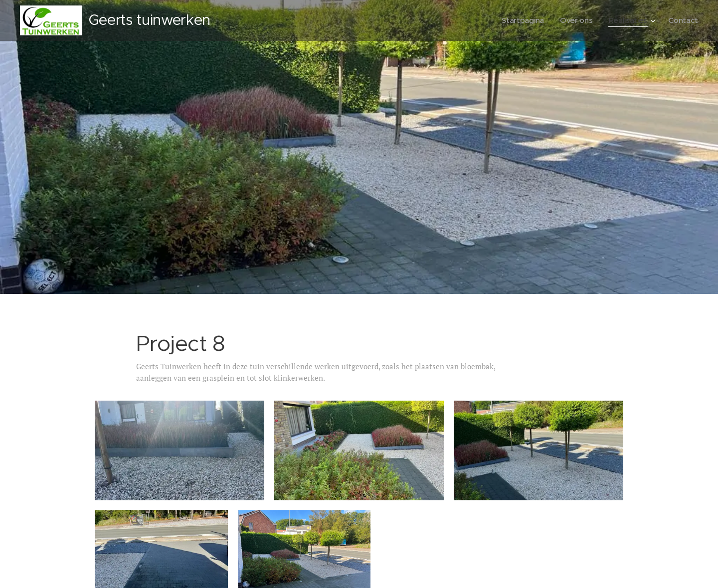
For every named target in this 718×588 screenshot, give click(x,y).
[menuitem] (521, 20)
